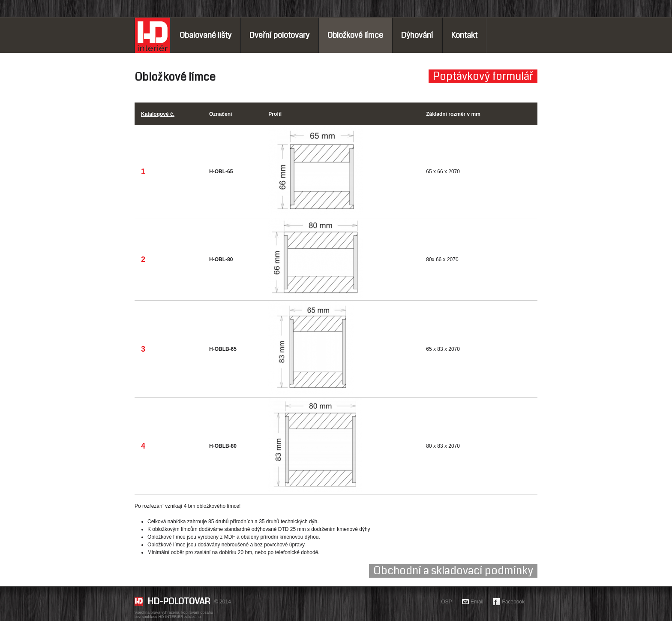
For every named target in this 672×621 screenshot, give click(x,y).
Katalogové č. (158, 114)
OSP (446, 602)
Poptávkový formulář (483, 76)
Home (153, 35)
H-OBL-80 (221, 259)
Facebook (513, 602)
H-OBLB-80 (223, 446)
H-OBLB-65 (223, 349)
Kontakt (464, 35)
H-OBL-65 (221, 172)
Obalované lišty (205, 35)
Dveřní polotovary (279, 35)
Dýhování (417, 35)
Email (477, 602)
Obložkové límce (355, 35)
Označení (220, 114)
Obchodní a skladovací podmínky (453, 571)
